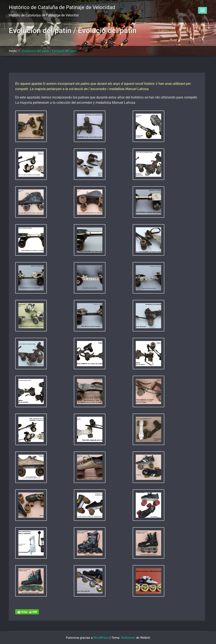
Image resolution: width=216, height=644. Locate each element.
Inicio (13, 51)
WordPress (101, 638)
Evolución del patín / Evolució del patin (50, 51)
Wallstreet (128, 638)
